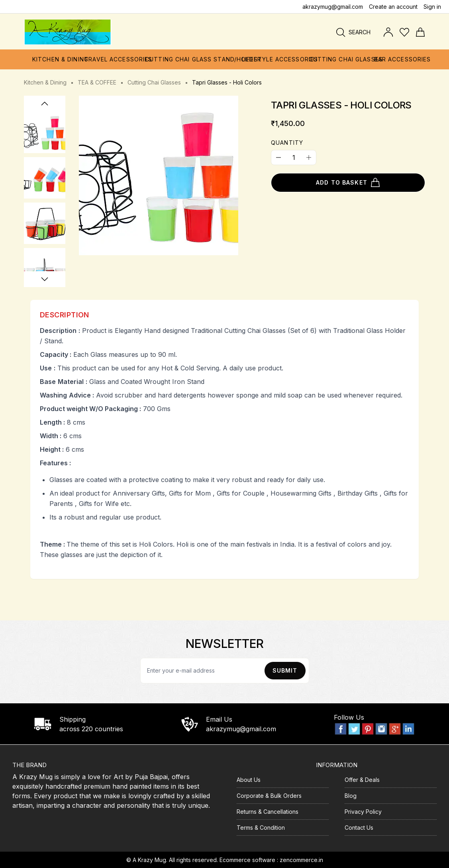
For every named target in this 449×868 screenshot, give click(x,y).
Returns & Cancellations (268, 812)
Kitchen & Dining (45, 82)
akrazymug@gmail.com (333, 7)
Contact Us (359, 828)
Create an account (393, 7)
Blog (351, 796)
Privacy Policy (363, 812)
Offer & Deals (362, 780)
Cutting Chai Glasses (154, 82)
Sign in (432, 7)
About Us (249, 780)
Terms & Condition (261, 828)
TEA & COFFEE (97, 82)
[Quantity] (294, 157)
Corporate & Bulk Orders (269, 796)
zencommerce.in (301, 860)
